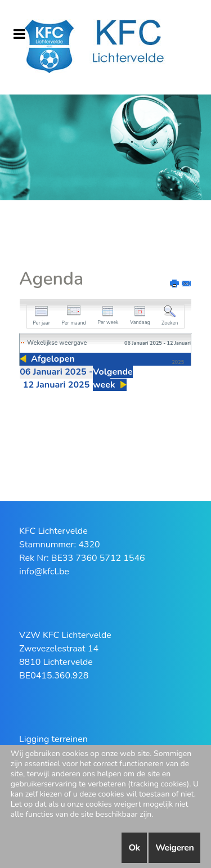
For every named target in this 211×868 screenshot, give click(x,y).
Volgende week (113, 378)
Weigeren (174, 848)
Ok (134, 848)
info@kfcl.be (44, 572)
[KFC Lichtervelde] (105, 47)
